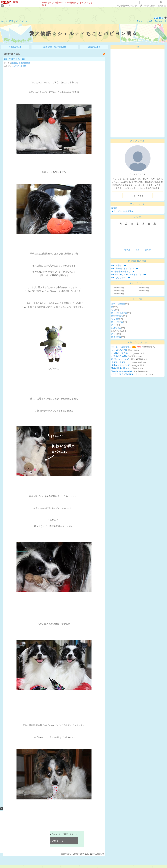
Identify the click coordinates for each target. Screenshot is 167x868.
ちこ (113, 310)
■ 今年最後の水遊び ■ (123, 272)
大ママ (114, 334)
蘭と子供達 (116, 337)
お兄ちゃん (116, 328)
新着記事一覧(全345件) (55, 47)
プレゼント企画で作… (121, 347)
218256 (159, 18)
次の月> (148, 250)
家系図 (114, 208)
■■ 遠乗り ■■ (119, 266)
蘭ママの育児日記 (119, 313)
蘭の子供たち (117, 316)
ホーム (4, 21)
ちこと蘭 (115, 319)
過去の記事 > (94, 47)
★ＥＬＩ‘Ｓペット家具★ (123, 211)
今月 (137, 250)
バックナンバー (138, 283)
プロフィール (22, 21)
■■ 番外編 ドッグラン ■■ (125, 269)
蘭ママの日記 (117, 322)
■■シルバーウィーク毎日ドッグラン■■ (129, 275)
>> (127, 6)
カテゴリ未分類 (20, 66)
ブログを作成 (149, 6)
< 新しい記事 (15, 47)
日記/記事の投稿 (137, 261)
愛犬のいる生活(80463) (21, 63)
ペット (8, 5)
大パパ (114, 325)
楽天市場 (162, 6)
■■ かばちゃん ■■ (14, 59)
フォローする (137, 196)
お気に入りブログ (137, 342)
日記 (11, 21)
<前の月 (127, 250)
